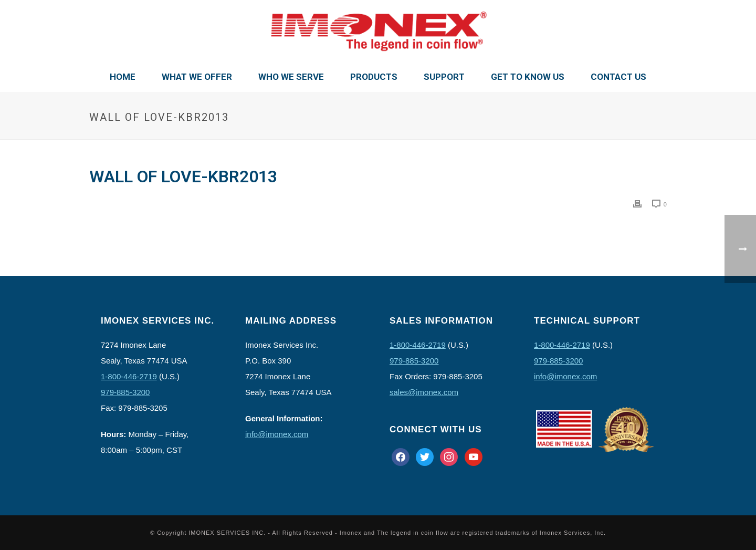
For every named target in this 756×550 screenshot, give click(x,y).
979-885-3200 (125, 392)
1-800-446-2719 (129, 376)
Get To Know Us (528, 77)
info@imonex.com (277, 434)
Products (374, 77)
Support (444, 77)
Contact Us (618, 77)
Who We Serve (291, 77)
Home (123, 77)
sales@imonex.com (424, 392)
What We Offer (197, 77)
